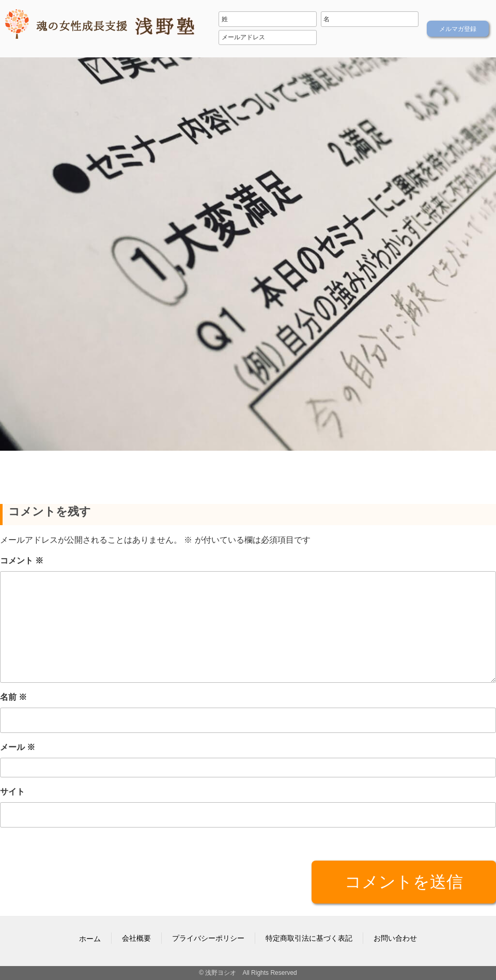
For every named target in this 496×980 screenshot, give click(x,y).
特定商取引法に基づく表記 (309, 938)
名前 (13, 697)
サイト (12, 792)
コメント (22, 561)
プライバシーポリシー (208, 938)
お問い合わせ (395, 938)
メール (18, 747)
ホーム (90, 939)
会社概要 (136, 938)
